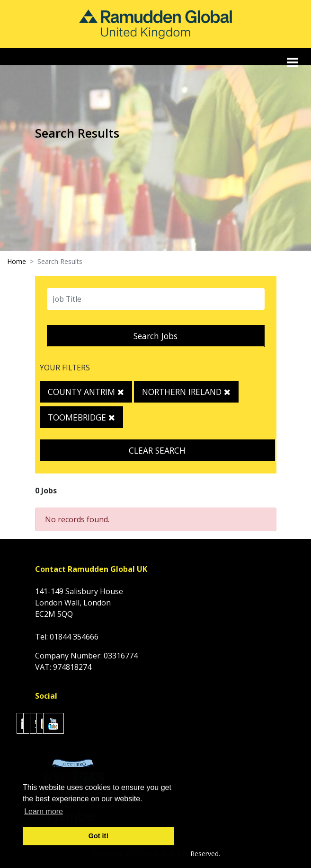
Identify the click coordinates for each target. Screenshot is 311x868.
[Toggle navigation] (293, 62)
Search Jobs (155, 336)
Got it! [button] (98, 836)
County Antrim (86, 392)
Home (17, 261)
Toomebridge (81, 417)
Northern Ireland (186, 392)
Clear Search (157, 450)
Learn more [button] (44, 811)
